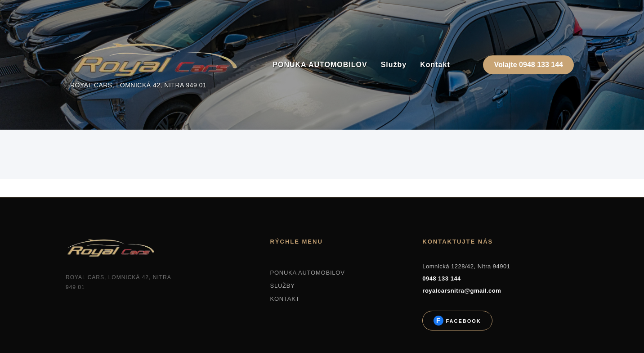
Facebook (462, 321)
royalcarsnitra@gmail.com (462, 291)
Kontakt (435, 65)
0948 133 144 (442, 278)
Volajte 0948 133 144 (528, 65)
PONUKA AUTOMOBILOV (320, 65)
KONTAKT (285, 299)
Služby (394, 65)
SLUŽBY (282, 286)
